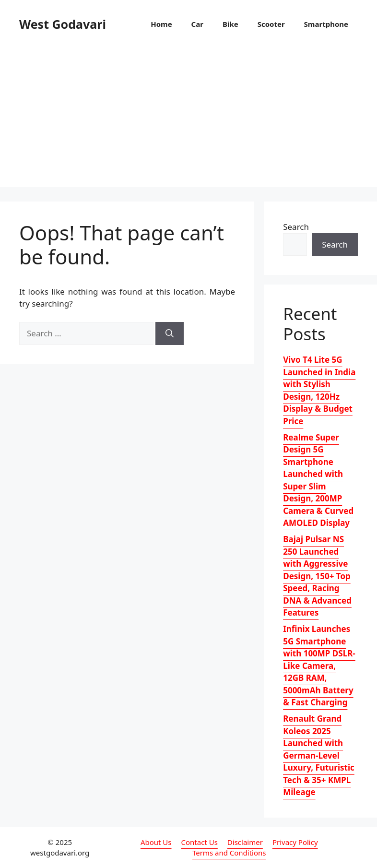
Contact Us (200, 842)
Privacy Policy (295, 842)
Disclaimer (245, 842)
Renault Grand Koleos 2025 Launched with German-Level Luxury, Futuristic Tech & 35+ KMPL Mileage (319, 755)
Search (296, 227)
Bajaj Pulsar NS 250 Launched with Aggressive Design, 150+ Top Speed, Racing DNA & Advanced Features (317, 576)
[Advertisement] (188, 120)
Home (161, 24)
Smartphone (326, 24)
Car (197, 24)
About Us (156, 842)
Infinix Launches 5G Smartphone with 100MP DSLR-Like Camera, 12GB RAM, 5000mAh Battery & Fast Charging (319, 666)
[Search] (170, 333)
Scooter (271, 24)
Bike (230, 24)
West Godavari (63, 24)
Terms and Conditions (229, 853)
